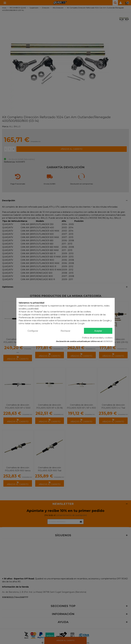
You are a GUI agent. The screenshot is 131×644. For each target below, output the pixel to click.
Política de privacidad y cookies (97, 338)
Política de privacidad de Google (69, 323)
